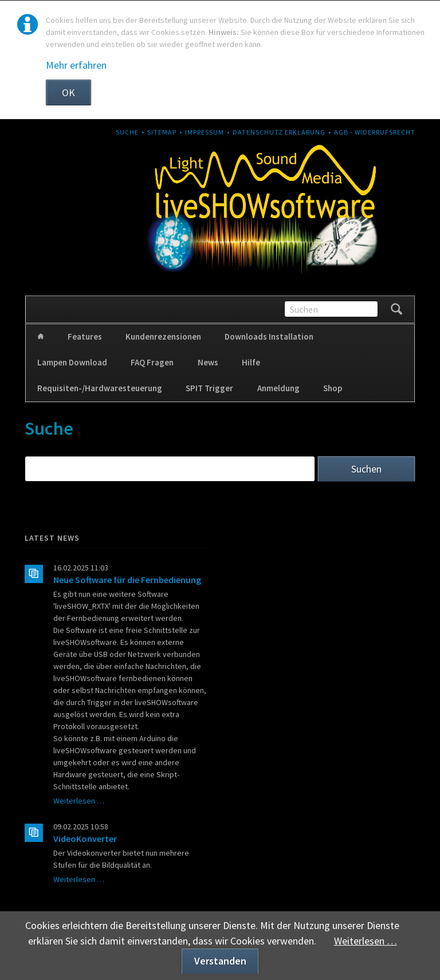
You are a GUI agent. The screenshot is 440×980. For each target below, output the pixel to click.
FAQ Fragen (152, 362)
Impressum (205, 132)
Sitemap (162, 132)
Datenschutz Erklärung (279, 132)
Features (85, 336)
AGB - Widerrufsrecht (375, 132)
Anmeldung (278, 388)
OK (68, 93)
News (208, 362)
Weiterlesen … (79, 801)
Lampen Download (72, 362)
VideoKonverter (85, 839)
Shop (333, 388)
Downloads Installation (269, 336)
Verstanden (220, 961)
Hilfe (251, 362)
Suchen (396, 309)
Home (41, 337)
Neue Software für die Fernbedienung (127, 580)
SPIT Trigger (209, 388)
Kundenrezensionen (163, 336)
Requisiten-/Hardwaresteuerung (100, 388)
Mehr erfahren (76, 65)
